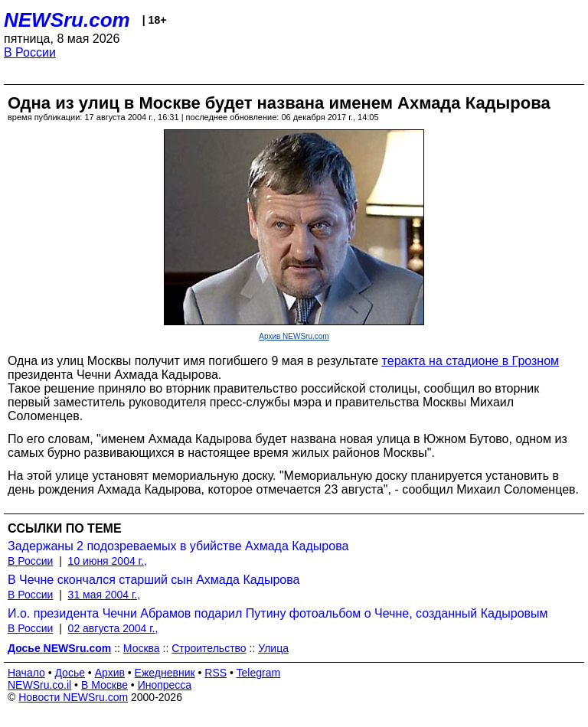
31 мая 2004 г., (105, 595)
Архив (110, 673)
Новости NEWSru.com (73, 697)
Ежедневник (165, 673)
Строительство (209, 648)
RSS (216, 673)
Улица (273, 648)
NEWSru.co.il (39, 685)
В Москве (105, 685)
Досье (70, 673)
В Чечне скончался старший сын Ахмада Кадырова (154, 580)
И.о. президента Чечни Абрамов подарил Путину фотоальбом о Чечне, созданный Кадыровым (278, 613)
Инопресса (165, 685)
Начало (26, 673)
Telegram (259, 673)
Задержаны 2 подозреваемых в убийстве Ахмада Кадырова (178, 546)
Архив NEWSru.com (294, 336)
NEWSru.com (67, 20)
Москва (142, 648)
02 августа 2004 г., (113, 628)
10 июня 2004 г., (108, 561)
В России (30, 52)
